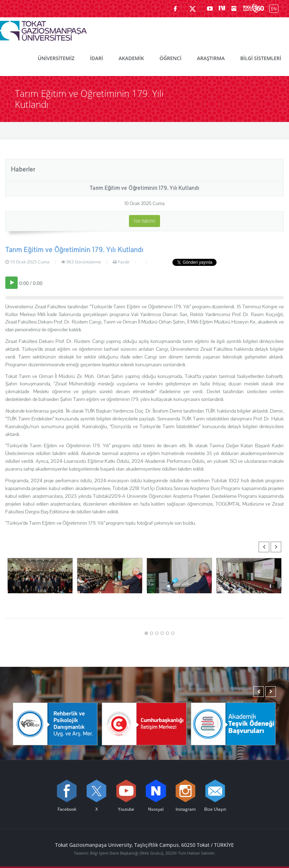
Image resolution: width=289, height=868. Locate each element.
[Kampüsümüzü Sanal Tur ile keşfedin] (253, 8)
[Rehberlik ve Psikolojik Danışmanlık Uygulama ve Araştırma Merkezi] (55, 723)
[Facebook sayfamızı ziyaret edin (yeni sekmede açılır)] (175, 8)
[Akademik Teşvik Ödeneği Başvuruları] (233, 723)
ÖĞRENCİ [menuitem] (170, 58)
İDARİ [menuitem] (97, 58)
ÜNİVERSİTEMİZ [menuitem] (56, 58)
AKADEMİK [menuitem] (131, 58)
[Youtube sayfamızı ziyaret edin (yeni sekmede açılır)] (210, 8)
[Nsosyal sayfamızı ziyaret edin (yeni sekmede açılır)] (222, 8)
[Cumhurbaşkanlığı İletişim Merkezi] (144, 723)
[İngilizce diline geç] (272, 8)
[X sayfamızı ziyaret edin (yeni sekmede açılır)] (193, 8)
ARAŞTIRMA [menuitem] (211, 58)
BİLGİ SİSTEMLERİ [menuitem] (261, 58)
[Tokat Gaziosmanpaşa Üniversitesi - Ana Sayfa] (43, 29)
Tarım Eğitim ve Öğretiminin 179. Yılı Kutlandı (144, 188)
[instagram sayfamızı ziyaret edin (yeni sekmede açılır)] (234, 8)
